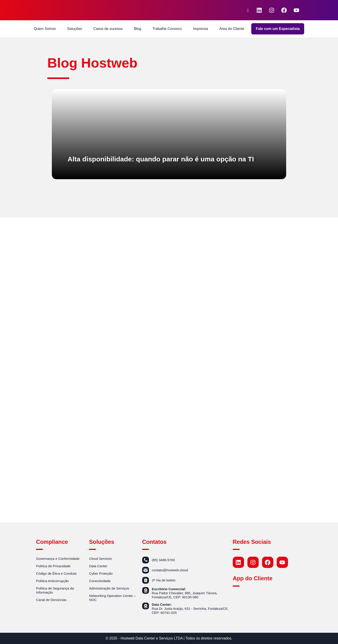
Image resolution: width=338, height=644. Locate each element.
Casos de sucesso (108, 29)
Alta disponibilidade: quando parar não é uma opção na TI (161, 159)
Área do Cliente (232, 29)
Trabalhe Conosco (167, 29)
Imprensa (201, 29)
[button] (50, 133)
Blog (137, 29)
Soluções (75, 29)
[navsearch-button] (248, 10)
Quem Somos (45, 29)
